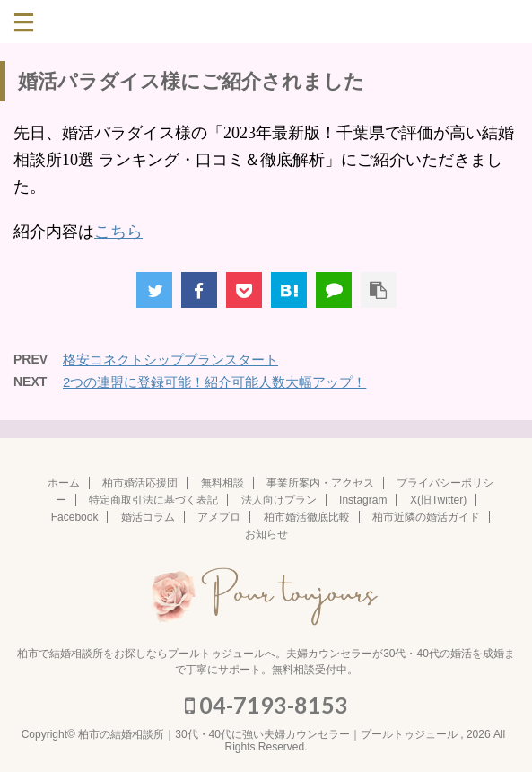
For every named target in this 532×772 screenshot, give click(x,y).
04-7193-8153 (266, 705)
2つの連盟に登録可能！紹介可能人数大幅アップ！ (214, 382)
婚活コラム (148, 517)
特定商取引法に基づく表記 (153, 500)
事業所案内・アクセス (320, 483)
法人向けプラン (279, 500)
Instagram (363, 500)
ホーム (64, 483)
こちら (118, 232)
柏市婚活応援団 (140, 483)
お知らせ (266, 534)
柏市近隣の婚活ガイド (426, 517)
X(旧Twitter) (438, 500)
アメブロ (219, 517)
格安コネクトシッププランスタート (170, 360)
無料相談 (222, 483)
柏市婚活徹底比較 (307, 517)
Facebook (75, 517)
